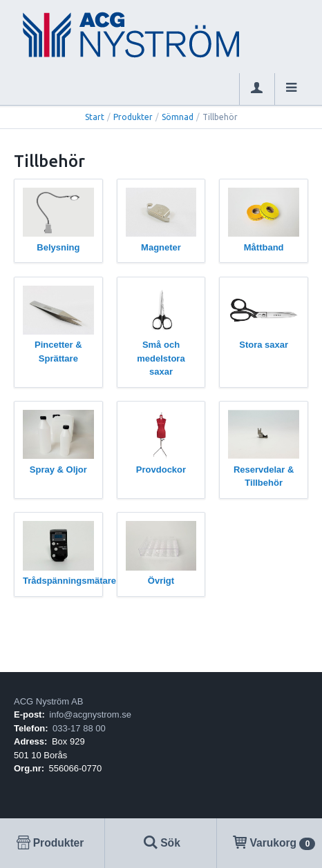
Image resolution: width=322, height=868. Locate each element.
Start (95, 117)
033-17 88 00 (79, 728)
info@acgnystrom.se (90, 714)
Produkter (133, 117)
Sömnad (178, 117)
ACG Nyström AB (48, 701)
